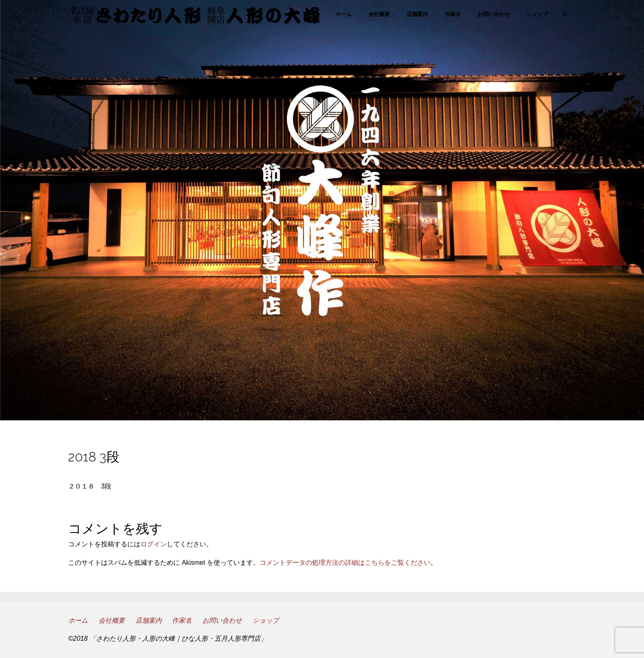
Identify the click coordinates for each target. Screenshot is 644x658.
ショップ (266, 620)
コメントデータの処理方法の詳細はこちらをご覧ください (345, 563)
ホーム (78, 620)
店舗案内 (149, 620)
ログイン (154, 544)
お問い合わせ (222, 620)
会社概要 (112, 620)
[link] (565, 15)
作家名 (182, 620)
